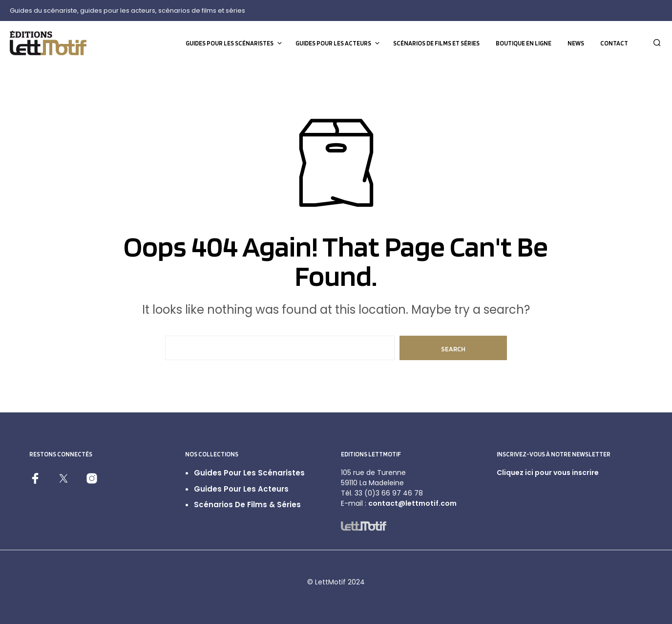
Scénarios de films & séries (247, 505)
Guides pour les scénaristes (230, 43)
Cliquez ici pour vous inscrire (548, 473)
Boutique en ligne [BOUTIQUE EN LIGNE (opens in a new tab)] (524, 43)
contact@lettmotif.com (412, 503)
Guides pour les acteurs (333, 43)
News (576, 43)
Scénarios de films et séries (436, 43)
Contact (614, 43)
